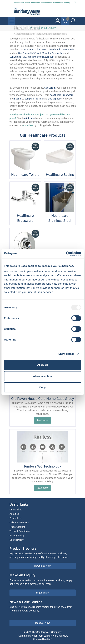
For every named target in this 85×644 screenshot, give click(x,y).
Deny (42, 387)
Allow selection (42, 376)
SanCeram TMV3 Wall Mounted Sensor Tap (41, 53)
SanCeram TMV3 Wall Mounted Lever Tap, (32, 57)
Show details (66, 354)
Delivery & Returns (19, 523)
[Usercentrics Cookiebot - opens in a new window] (66, 254)
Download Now (42, 566)
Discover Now (42, 623)
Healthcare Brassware (25, 218)
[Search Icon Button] (73, 21)
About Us (14, 514)
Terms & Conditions (20, 531)
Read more (43, 420)
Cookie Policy (17, 540)
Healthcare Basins (60, 175)
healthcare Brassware (62, 95)
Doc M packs (55, 99)
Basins (18, 99)
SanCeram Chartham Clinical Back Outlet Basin (49, 49)
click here (30, 118)
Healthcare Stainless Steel (60, 218)
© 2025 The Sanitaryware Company (42, 632)
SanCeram (50, 88)
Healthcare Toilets (25, 175)
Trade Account (17, 527)
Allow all (42, 365)
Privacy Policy (17, 536)
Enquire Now (42, 593)
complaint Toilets (34, 99)
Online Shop (16, 510)
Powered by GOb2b (44, 639)
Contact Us (15, 518)
